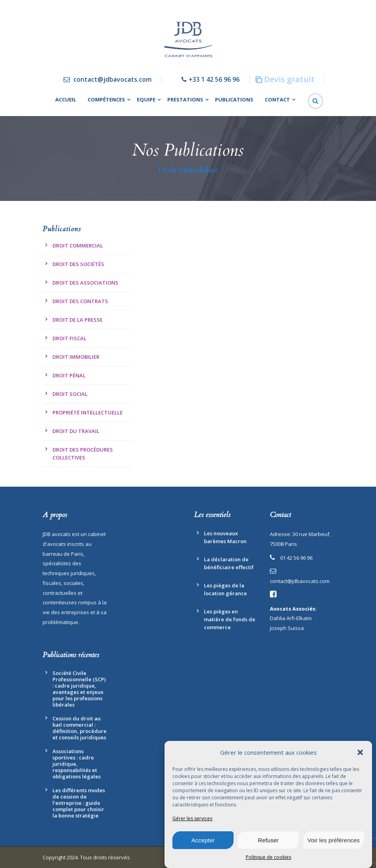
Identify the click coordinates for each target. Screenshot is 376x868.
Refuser (268, 840)
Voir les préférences (334, 840)
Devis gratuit (289, 79)
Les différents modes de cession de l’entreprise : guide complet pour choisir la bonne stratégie (79, 803)
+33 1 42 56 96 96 (214, 79)
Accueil (66, 99)
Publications (234, 99)
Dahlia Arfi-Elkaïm (291, 618)
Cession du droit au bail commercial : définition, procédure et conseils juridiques (80, 728)
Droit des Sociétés (78, 264)
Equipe (146, 99)
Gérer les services (192, 819)
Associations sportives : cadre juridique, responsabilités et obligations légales (77, 764)
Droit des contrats (80, 301)
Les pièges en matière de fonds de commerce (230, 619)
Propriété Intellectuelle (88, 412)
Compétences (106, 99)
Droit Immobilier (76, 357)
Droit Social (70, 394)
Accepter (203, 840)
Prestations (185, 99)
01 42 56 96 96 (296, 558)
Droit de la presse (78, 320)
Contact (277, 99)
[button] (360, 753)
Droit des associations (85, 283)
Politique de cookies (268, 858)
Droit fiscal (69, 338)
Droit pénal (69, 375)
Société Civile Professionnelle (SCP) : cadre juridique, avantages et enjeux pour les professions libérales (79, 689)
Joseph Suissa (287, 628)
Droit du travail (76, 431)
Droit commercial (78, 246)
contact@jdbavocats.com (112, 79)
